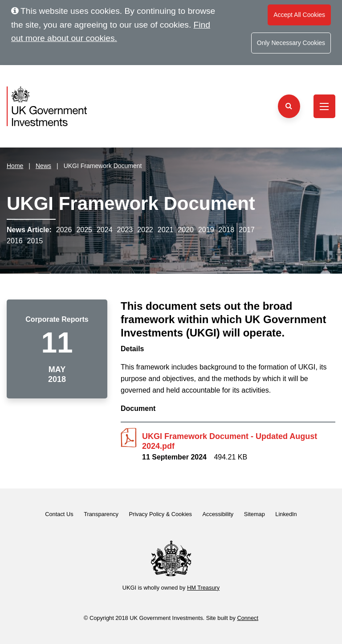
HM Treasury (203, 588)
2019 (206, 230)
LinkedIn (286, 514)
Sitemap (254, 514)
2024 (105, 230)
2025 (84, 230)
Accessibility (218, 514)
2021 (166, 230)
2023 (125, 230)
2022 (145, 230)
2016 (15, 241)
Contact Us (59, 514)
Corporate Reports (57, 319)
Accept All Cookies (299, 15)
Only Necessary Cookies (291, 43)
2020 (186, 230)
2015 (35, 241)
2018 (227, 230)
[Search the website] (289, 106)
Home (15, 166)
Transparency (101, 514)
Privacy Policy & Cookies (160, 514)
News (43, 166)
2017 (247, 230)
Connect (248, 618)
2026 (64, 230)
